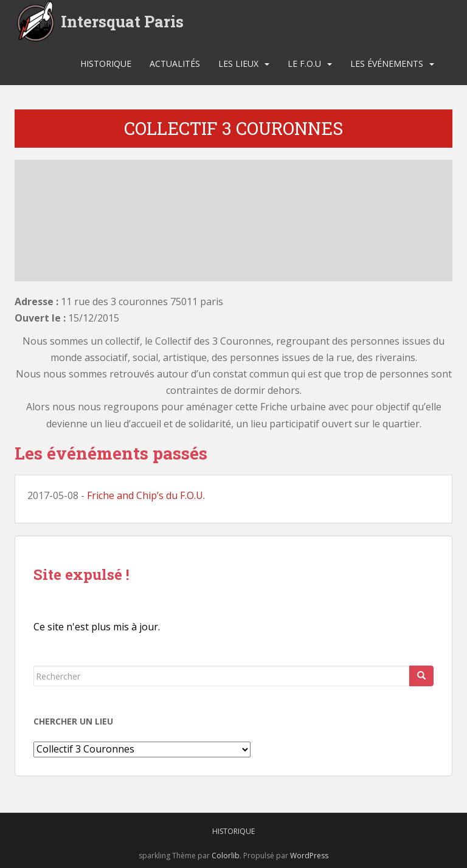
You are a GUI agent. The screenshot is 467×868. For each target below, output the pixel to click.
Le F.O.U (304, 64)
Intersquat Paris (122, 21)
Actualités (175, 64)
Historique (106, 64)
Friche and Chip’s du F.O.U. (146, 495)
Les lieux (238, 64)
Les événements (387, 64)
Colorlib (226, 856)
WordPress (309, 856)
